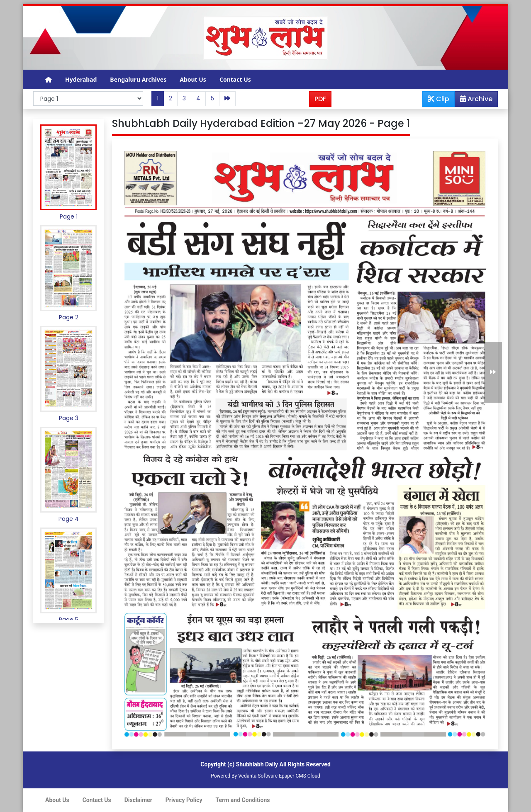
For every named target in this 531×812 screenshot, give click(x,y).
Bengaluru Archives (138, 79)
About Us (193, 79)
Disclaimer (138, 800)
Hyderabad (81, 79)
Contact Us (235, 79)
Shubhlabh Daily (257, 764)
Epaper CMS (292, 776)
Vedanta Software (258, 776)
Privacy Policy (184, 800)
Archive (474, 100)
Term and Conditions (243, 800)
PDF (320, 99)
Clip (438, 99)
